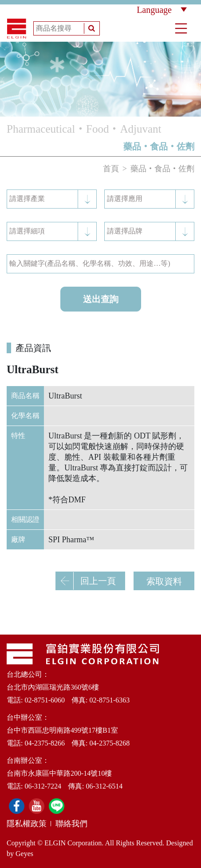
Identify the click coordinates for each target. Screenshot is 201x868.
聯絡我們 (71, 824)
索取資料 (164, 581)
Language (162, 10)
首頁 (111, 169)
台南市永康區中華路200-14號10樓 (59, 773)
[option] (100, 79)
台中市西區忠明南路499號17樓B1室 (62, 730)
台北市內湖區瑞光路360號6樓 (53, 687)
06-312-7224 (43, 786)
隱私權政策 (27, 824)
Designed (179, 843)
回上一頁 (86, 581)
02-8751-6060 (45, 700)
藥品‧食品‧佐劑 (162, 169)
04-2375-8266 (45, 743)
